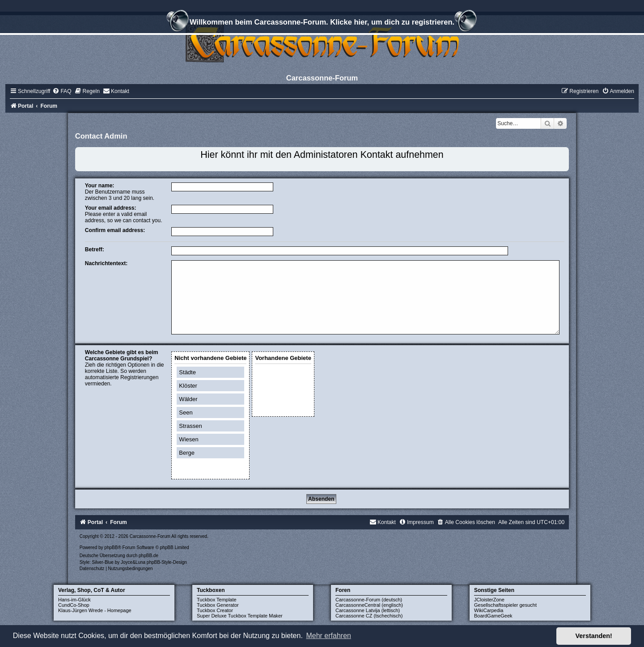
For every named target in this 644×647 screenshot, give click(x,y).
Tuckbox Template (217, 600)
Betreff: (95, 249)
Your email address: (111, 208)
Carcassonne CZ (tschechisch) (369, 616)
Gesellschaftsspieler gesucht (505, 605)
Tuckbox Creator (215, 610)
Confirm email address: (115, 230)
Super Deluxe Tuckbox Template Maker (240, 616)
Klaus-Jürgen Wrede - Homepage (95, 610)
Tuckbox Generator (218, 605)
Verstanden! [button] (594, 636)
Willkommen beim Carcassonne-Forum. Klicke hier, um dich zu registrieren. (322, 23)
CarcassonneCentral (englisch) (369, 605)
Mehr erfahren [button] (328, 636)
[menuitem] (62, 91)
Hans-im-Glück (74, 600)
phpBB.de (148, 556)
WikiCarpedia (489, 610)
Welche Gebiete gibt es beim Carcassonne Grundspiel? (122, 355)
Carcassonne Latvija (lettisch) (368, 610)
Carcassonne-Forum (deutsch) (369, 600)
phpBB (111, 548)
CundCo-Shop (74, 605)
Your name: (100, 186)
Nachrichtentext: (106, 263)
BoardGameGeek (493, 616)
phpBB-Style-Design (167, 562)
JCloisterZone (489, 600)
